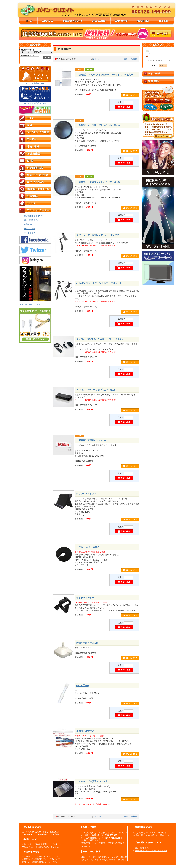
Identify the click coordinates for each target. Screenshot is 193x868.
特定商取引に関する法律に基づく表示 (151, 851)
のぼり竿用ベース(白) (87, 643)
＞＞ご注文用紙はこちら (30, 304)
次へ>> (98, 59)
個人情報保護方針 (143, 848)
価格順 (127, 59)
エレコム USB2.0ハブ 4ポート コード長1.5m (100, 339)
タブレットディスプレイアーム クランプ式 (98, 235)
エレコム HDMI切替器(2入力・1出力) (96, 390)
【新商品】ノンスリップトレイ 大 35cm (98, 182)
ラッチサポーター (85, 598)
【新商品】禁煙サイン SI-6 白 (91, 440)
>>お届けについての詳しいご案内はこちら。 (41, 847)
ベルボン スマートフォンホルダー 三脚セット (99, 283)
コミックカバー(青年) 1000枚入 (92, 781)
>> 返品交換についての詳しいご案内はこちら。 (153, 835)
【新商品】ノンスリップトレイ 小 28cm (98, 125)
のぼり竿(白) (83, 685)
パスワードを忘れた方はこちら (159, 61)
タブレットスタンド (86, 494)
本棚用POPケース (85, 731)
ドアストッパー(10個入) (88, 547)
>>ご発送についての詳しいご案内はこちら (40, 857)
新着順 (134, 59)
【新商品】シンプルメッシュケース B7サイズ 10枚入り (105, 75)
